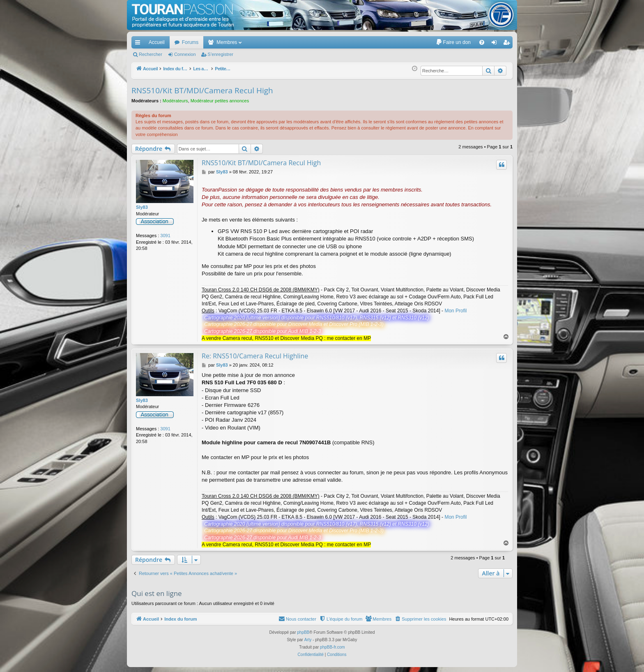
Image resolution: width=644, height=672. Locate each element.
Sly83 (142, 207)
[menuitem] (453, 42)
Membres (227, 42)
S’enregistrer (221, 54)
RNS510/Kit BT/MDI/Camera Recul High (202, 90)
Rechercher (151, 54)
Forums (190, 42)
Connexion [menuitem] (496, 44)
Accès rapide (139, 44)
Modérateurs (175, 101)
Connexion (185, 54)
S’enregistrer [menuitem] (508, 44)
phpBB (303, 632)
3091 (165, 236)
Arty (308, 640)
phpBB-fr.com (332, 647)
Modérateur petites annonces (220, 101)
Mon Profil (455, 311)
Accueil (157, 42)
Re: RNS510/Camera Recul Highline (255, 356)
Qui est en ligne (157, 593)
